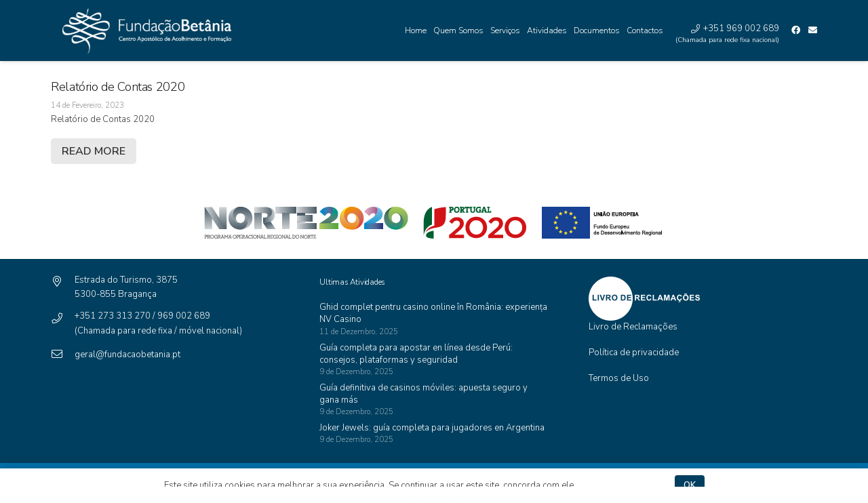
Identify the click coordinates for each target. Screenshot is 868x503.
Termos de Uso (619, 378)
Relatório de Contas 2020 (118, 87)
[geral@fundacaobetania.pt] (63, 355)
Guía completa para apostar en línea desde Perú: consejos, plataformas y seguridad (416, 354)
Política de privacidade (634, 353)
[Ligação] (143, 31)
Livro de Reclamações (633, 327)
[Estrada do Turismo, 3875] (63, 282)
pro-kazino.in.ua (434, 495)
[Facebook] (796, 30)
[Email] (813, 30)
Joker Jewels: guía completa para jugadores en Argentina (432, 428)
